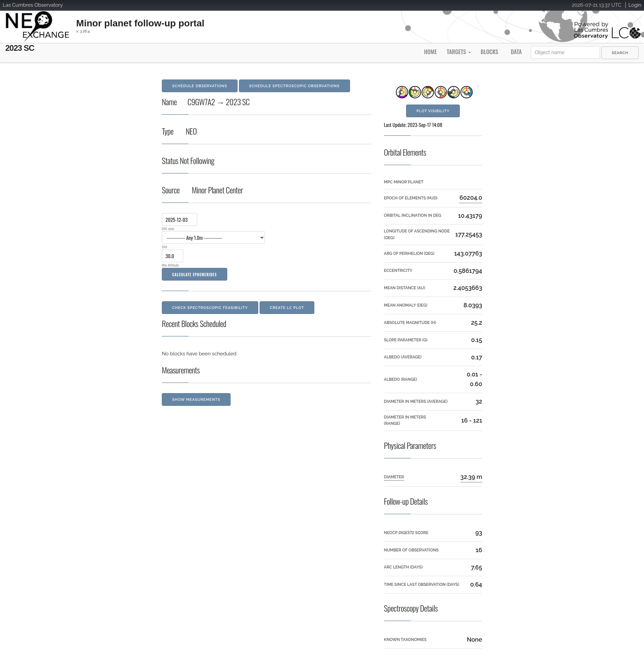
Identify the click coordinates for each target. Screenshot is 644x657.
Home (430, 52)
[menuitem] (620, 53)
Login (635, 5)
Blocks (489, 52)
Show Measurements (196, 400)
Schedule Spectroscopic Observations (294, 86)
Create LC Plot (287, 308)
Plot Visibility (433, 111)
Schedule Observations (200, 86)
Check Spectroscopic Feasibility (210, 308)
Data (516, 52)
